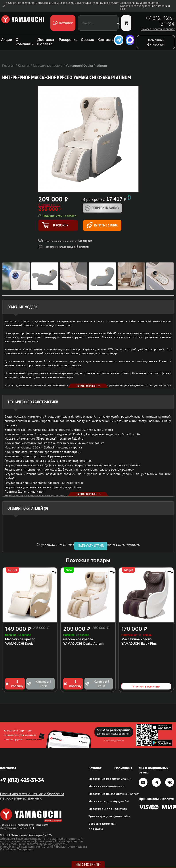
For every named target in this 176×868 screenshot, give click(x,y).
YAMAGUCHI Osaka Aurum (83, 643)
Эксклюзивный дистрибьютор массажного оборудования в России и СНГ (145, 6)
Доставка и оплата (46, 42)
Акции (7, 40)
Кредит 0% (121, 801)
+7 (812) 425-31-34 (22, 780)
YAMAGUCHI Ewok (19, 643)
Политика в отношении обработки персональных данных (32, 796)
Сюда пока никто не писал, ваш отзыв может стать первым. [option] (88, 544)
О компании (25, 42)
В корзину (14, 684)
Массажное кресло (20, 639)
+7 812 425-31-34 (160, 21)
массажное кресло (78, 639)
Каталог (120, 786)
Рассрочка (68, 40)
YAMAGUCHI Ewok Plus (139, 643)
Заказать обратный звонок (158, 29)
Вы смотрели (88, 864)
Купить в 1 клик (102, 225)
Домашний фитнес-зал (156, 42)
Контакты (106, 40)
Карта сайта (122, 816)
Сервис (87, 40)
